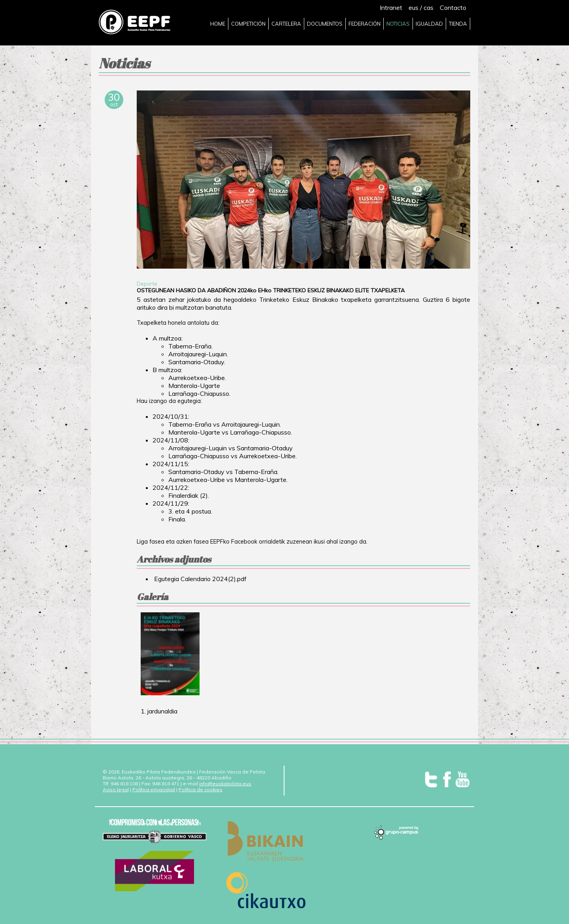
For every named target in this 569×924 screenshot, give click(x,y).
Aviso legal (116, 789)
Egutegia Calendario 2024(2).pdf (200, 579)
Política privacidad (154, 789)
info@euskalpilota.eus (225, 784)
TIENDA (458, 24)
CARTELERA (286, 24)
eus (414, 8)
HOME (218, 24)
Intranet (391, 8)
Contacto (453, 8)
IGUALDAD (429, 24)
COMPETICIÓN (248, 24)
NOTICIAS (398, 24)
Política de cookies (201, 789)
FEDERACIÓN (365, 24)
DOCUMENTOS (325, 24)
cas (429, 8)
